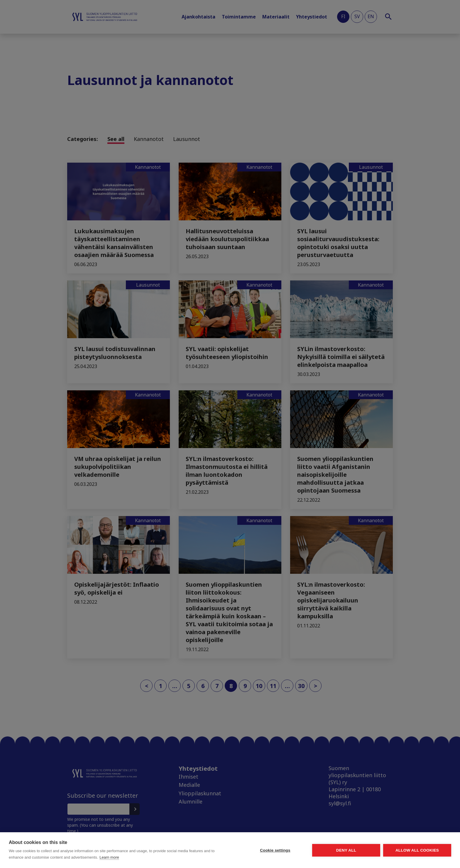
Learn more (109, 857)
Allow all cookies (417, 850)
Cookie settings (275, 850)
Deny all (346, 850)
